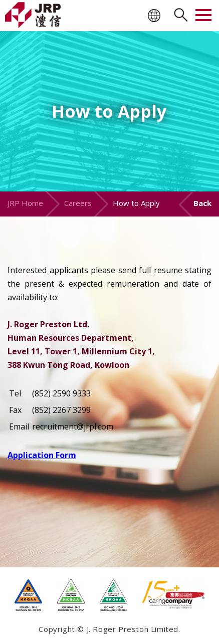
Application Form (42, 455)
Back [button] (202, 203)
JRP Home (25, 203)
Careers (78, 203)
